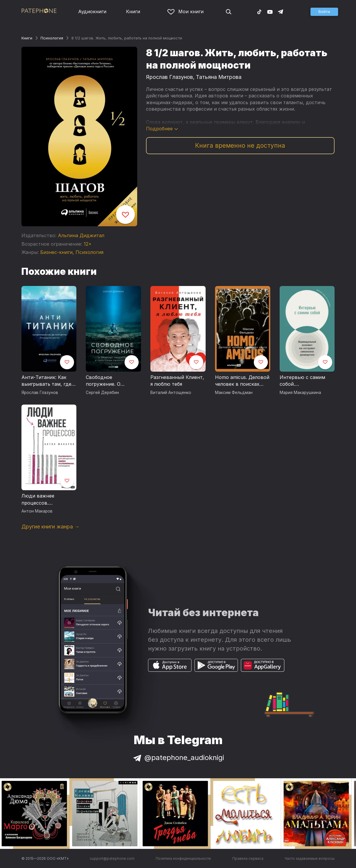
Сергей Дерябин (102, 393)
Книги (133, 11)
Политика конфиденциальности (183, 858)
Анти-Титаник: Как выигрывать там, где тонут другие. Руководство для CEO (48, 381)
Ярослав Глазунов (169, 77)
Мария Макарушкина (300, 393)
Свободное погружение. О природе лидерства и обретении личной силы (112, 381)
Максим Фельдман (234, 393)
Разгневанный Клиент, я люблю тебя (177, 381)
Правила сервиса (248, 858)
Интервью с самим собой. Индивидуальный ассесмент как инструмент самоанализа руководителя (302, 381)
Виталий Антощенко (171, 393)
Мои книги (185, 11)
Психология (52, 38)
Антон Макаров (37, 511)
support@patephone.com (112, 858)
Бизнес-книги (56, 252)
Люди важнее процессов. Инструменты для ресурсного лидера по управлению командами (48, 500)
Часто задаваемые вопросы (310, 858)
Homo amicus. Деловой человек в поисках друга (242, 381)
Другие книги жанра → (51, 527)
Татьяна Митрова (219, 77)
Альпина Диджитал (81, 235)
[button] (324, 12)
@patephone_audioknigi (178, 758)
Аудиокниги (92, 11)
